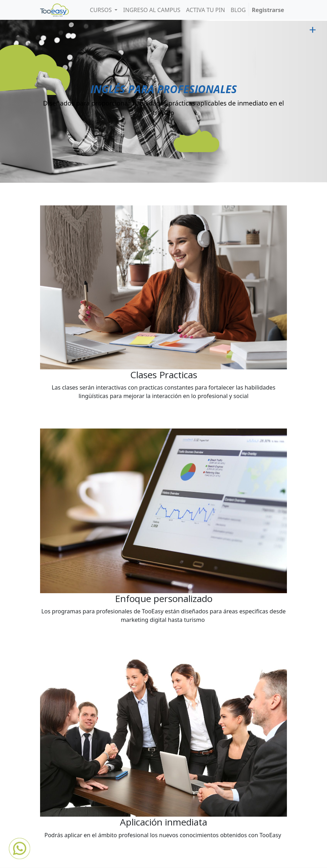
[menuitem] (152, 10)
